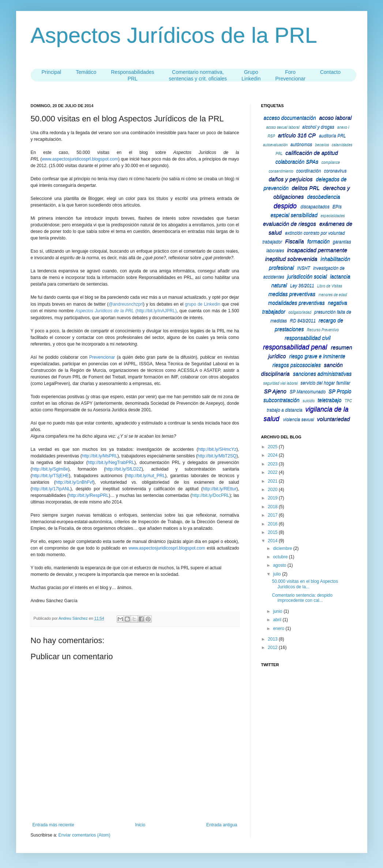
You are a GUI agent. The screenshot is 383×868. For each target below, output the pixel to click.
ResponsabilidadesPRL (132, 75)
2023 (273, 464)
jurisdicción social (307, 276)
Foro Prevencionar (290, 75)
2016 (273, 524)
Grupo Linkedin (251, 75)
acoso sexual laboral (283, 127)
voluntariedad (334, 419)
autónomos (301, 144)
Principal (52, 72)
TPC (348, 401)
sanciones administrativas (322, 374)
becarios (322, 145)
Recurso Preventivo (323, 330)
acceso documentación (290, 118)
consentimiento (281, 171)
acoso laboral (335, 118)
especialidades (333, 216)
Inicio (140, 825)
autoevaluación (275, 145)
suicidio (309, 401)
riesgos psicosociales (297, 365)
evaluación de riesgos (290, 224)
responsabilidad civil (307, 338)
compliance (331, 162)
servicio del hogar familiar (326, 383)
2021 (273, 481)
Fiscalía (294, 241)
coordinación (308, 171)
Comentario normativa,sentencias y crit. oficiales (198, 75)
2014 (273, 541)
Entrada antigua (222, 825)
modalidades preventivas (296, 303)
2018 (273, 507)
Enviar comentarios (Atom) (85, 835)
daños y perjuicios (290, 179)
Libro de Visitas (330, 286)
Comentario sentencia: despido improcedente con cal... (302, 598)
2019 (273, 498)
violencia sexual (299, 419)
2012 (273, 648)
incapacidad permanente (317, 250)
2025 (273, 447)
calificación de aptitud (311, 153)
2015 (273, 532)
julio (277, 574)
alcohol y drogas (318, 127)
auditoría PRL (332, 136)
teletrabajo (329, 400)
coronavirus (335, 171)
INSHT (304, 268)
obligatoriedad (300, 312)
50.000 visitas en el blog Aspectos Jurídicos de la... (305, 584)
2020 (273, 490)
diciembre (283, 548)
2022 (273, 472)
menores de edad (333, 295)
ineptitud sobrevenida (291, 259)
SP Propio (340, 391)
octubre (281, 557)
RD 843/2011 (303, 321)
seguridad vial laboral (280, 383)
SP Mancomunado (308, 392)
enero (279, 629)
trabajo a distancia (284, 410)
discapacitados (315, 207)
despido (285, 206)
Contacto (330, 72)
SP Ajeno (275, 391)
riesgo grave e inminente (317, 356)
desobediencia (324, 197)
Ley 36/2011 (302, 286)
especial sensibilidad (294, 215)
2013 (273, 639)
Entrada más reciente (53, 825)
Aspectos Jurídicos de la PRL (174, 35)
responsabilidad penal (295, 347)
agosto (280, 565)
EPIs (337, 207)
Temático (86, 72)
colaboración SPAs (297, 162)
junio (278, 611)
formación (318, 241)
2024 (273, 455)
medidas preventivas (292, 294)
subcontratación (281, 400)
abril (278, 620)
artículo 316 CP (297, 135)
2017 (273, 515)
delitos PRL (306, 188)
